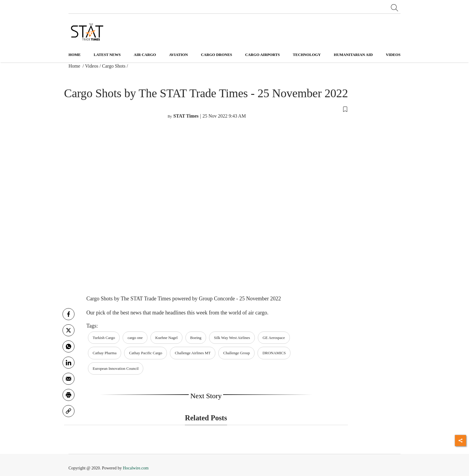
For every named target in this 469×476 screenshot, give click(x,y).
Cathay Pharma (105, 353)
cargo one (135, 338)
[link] (68, 411)
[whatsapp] (68, 346)
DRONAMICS (274, 353)
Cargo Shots (114, 66)
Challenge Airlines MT (193, 353)
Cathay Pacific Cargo (146, 353)
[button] (206, 109)
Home (75, 55)
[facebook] (68, 314)
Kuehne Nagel (166, 338)
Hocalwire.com (136, 468)
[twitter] (68, 330)
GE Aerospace (274, 338)
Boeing (196, 338)
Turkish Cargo (104, 338)
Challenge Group (236, 353)
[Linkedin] (68, 363)
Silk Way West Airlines (232, 338)
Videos (92, 66)
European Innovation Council (116, 368)
